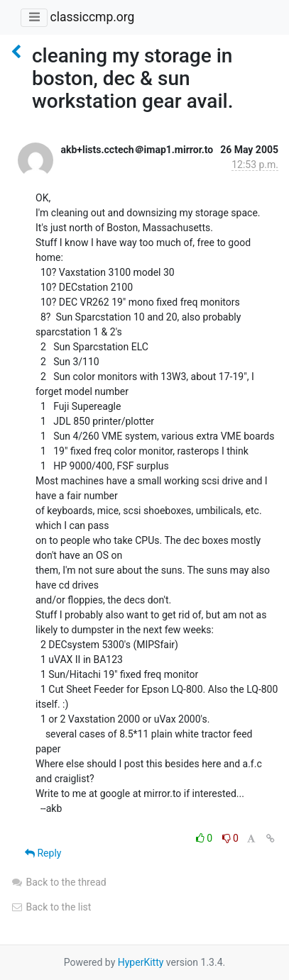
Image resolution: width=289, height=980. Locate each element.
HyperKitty (141, 962)
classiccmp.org (92, 17)
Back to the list (51, 907)
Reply (43, 853)
